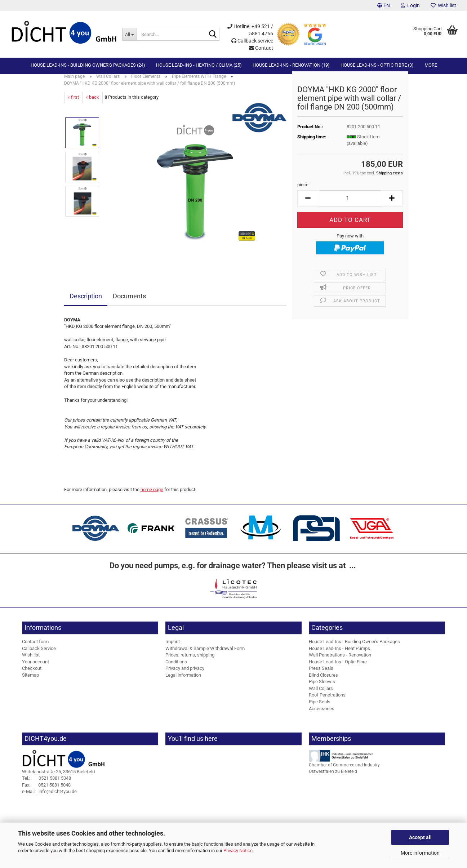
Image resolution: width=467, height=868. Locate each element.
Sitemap (30, 681)
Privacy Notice (238, 851)
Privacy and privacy (185, 674)
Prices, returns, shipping (190, 661)
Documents (129, 302)
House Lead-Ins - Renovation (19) (291, 65)
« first (73, 103)
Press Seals (321, 674)
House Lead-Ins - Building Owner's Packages (354, 648)
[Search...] (129, 34)
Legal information (183, 681)
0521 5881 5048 (46, 784)
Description (86, 302)
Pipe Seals (320, 708)
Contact (261, 48)
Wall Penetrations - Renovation (340, 661)
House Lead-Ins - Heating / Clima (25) (199, 65)
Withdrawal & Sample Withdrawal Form (205, 654)
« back (92, 103)
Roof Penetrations (327, 701)
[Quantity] (350, 204)
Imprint (173, 648)
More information (420, 853)
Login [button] (410, 5)
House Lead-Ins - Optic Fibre (338, 668)
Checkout (32, 674)
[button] (384, 5)
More (431, 65)
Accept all (420, 837)
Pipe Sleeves (322, 688)
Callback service (252, 41)
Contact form (35, 648)
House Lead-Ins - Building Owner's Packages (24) (88, 65)
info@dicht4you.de (49, 798)
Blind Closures (323, 681)
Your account (35, 668)
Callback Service (39, 654)
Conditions (176, 668)
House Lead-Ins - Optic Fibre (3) (377, 65)
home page (152, 496)
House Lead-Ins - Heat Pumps (339, 654)
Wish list (443, 5)
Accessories (322, 714)
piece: (303, 191)
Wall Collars (321, 695)
